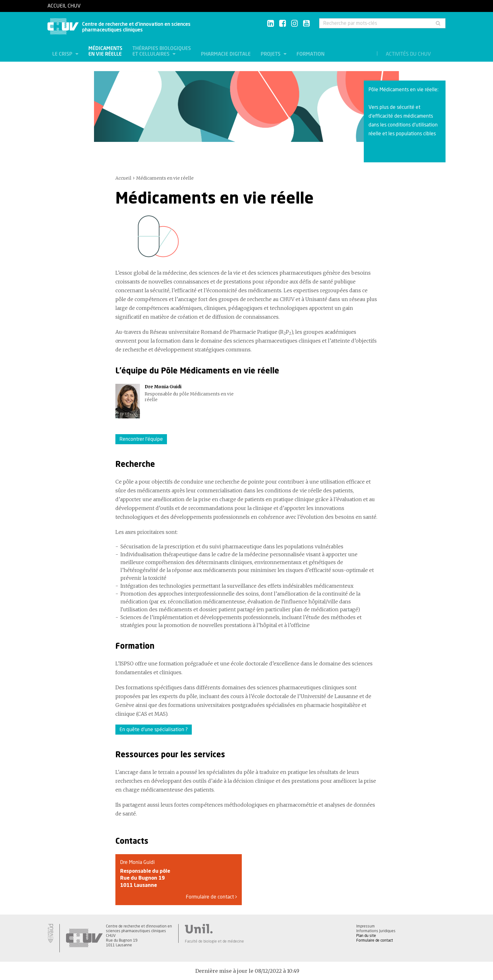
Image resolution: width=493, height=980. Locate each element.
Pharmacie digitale (226, 54)
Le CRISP (63, 54)
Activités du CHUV (408, 54)
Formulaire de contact (211, 897)
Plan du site (366, 936)
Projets (271, 54)
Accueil (123, 178)
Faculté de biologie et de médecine (214, 941)
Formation (310, 54)
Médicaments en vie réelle (105, 51)
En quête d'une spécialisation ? (154, 730)
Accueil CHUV (64, 6)
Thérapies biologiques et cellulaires (162, 51)
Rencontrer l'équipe (141, 439)
